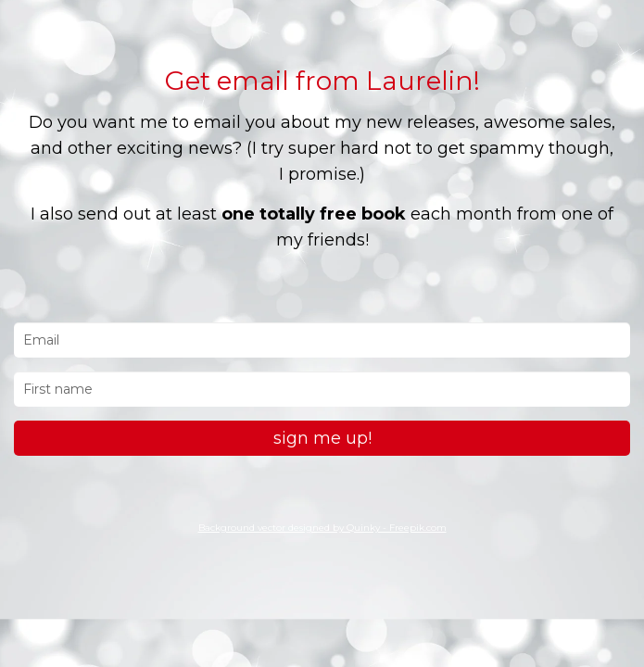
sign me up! (322, 438)
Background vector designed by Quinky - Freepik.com (322, 528)
